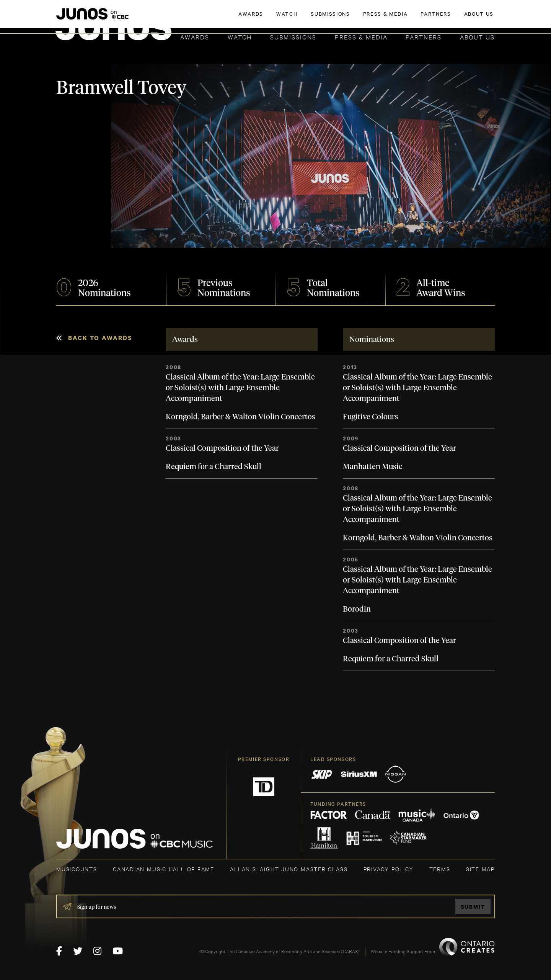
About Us (477, 37)
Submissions (293, 37)
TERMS (440, 869)
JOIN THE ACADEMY (388, 18)
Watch (240, 37)
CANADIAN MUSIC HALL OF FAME (164, 869)
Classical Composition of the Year (222, 448)
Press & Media (361, 37)
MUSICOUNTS (77, 869)
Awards (195, 37)
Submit (473, 907)
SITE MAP (480, 869)
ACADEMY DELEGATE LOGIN (459, 18)
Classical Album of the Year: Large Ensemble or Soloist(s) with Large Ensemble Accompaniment (240, 388)
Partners (424, 37)
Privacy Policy (389, 869)
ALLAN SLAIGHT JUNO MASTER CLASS (289, 869)
